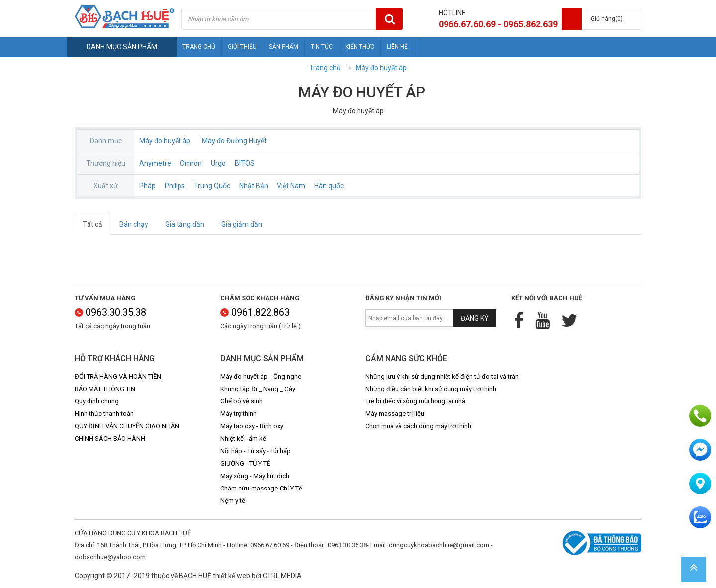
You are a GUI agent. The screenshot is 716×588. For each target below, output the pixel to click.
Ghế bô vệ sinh (241, 401)
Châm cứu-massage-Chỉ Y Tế (261, 488)
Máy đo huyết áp (381, 68)
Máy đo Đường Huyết (234, 141)
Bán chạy (134, 224)
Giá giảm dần (242, 224)
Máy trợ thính (238, 414)
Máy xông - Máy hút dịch (255, 476)
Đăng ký (475, 318)
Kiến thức (360, 47)
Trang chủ (199, 47)
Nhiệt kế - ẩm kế (243, 439)
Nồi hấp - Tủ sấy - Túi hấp (256, 451)
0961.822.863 (255, 312)
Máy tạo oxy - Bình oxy (252, 426)
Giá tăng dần (185, 224)
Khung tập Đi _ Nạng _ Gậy (258, 389)
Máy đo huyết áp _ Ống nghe (261, 376)
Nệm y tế (233, 501)
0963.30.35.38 (110, 312)
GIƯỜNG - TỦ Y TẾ (245, 463)
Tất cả (92, 224)
